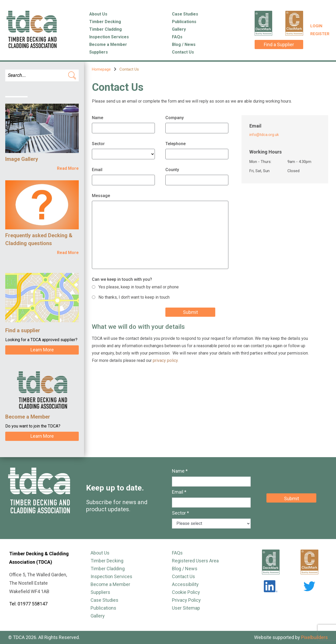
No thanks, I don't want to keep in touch (134, 297)
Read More (68, 168)
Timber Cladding (106, 29)
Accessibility (185, 584)
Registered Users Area (195, 561)
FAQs (177, 37)
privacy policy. (166, 360)
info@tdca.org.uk (264, 135)
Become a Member (108, 44)
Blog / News (184, 44)
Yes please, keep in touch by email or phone (139, 287)
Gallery (179, 29)
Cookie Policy (186, 592)
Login (316, 26)
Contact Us (183, 52)
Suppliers (99, 52)
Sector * (180, 513)
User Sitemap (186, 608)
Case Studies (185, 14)
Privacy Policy (186, 600)
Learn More (42, 350)
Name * (180, 471)
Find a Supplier (279, 44)
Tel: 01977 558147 (28, 604)
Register (320, 34)
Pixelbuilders (314, 637)
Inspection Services (109, 37)
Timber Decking (105, 22)
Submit (190, 312)
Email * (179, 492)
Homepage (101, 69)
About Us (98, 14)
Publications (184, 22)
